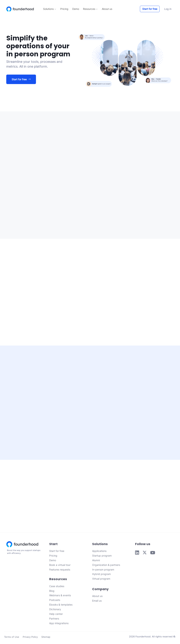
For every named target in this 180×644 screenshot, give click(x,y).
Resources (90, 9)
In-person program (103, 570)
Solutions (50, 9)
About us (107, 9)
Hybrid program (101, 575)
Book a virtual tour (60, 566)
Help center (56, 615)
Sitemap (46, 638)
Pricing (64, 9)
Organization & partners (106, 566)
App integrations (59, 624)
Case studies (57, 587)
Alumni (96, 561)
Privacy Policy (30, 638)
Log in (168, 9)
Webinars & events (60, 596)
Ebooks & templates (61, 605)
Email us (97, 602)
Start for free (150, 9)
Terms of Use (12, 638)
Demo (76, 9)
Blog (52, 592)
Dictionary (55, 610)
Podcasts (55, 601)
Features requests (60, 570)
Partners (54, 619)
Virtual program (101, 580)
